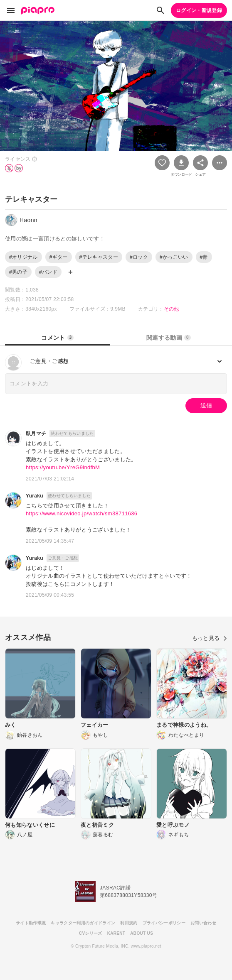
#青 (204, 257)
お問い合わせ (203, 923)
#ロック (139, 257)
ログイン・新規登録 (199, 10)
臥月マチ (36, 434)
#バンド (48, 272)
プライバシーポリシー (164, 923)
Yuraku (35, 496)
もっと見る (210, 638)
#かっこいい (174, 257)
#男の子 (18, 272)
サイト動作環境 (31, 923)
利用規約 (129, 923)
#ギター (59, 257)
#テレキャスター (99, 257)
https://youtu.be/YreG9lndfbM (63, 467)
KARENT (116, 933)
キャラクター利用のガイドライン (83, 923)
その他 (172, 309)
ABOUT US (142, 933)
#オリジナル (23, 257)
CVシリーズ (91, 933)
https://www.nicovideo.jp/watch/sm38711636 (81, 513)
